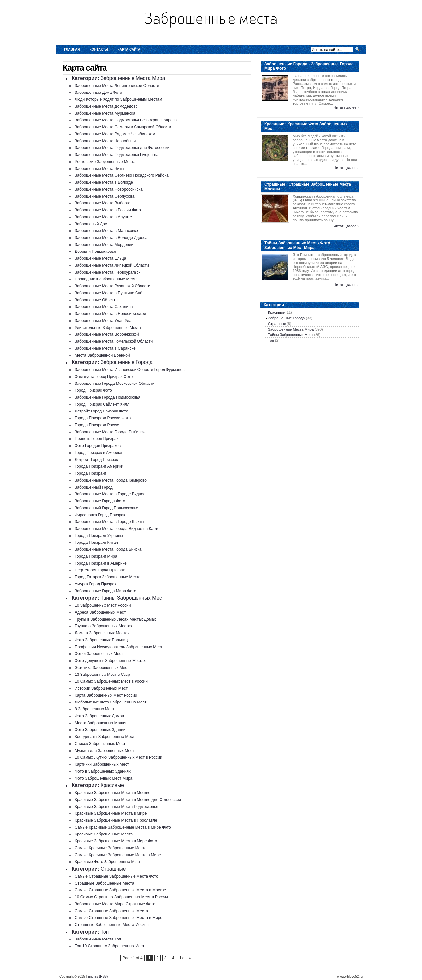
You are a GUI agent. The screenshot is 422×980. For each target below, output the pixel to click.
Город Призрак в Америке (98, 453)
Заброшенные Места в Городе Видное (110, 494)
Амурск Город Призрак (95, 584)
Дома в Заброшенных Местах (102, 633)
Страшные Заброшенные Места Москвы (112, 925)
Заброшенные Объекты (97, 300)
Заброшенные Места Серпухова (105, 196)
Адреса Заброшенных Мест (100, 612)
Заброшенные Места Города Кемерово (111, 480)
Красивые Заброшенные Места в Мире (111, 813)
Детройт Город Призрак (96, 460)
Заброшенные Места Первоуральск (108, 272)
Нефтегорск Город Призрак (100, 570)
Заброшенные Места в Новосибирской (110, 314)
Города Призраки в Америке (101, 563)
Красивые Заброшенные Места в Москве (113, 793)
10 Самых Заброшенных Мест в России (111, 681)
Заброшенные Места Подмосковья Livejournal (117, 155)
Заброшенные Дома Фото (98, 93)
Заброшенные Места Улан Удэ (103, 321)
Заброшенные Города (127, 362)
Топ (105, 932)
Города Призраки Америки (99, 466)
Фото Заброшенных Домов (99, 716)
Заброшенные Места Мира (133, 78)
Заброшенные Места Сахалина (104, 307)
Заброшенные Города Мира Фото (105, 591)
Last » (185, 958)
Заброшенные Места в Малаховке (106, 231)
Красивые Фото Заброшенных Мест (108, 862)
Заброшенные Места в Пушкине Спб (109, 293)
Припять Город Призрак (97, 439)
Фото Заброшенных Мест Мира (104, 778)
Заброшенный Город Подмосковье (106, 508)
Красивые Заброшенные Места (104, 834)
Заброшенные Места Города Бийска (108, 549)
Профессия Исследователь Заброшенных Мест (119, 647)
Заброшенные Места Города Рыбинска (111, 432)
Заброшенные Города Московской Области (115, 384)
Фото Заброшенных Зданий (100, 730)
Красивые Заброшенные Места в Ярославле (116, 820)
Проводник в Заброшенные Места (106, 279)
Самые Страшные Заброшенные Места (111, 911)
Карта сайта (129, 50)
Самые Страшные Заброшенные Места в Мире (119, 918)
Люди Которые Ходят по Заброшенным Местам (119, 99)
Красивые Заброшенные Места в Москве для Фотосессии (128, 800)
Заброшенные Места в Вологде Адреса (111, 238)
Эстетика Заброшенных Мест (102, 668)
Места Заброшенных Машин (101, 723)
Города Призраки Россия (98, 425)
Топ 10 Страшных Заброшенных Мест (110, 946)
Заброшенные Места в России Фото (108, 210)
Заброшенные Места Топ (98, 939)
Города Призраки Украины (99, 536)
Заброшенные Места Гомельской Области (114, 341)
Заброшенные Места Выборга (103, 203)
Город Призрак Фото (93, 390)
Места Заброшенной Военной (102, 355)
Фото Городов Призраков (98, 446)
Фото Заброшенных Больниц (101, 640)
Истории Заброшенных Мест (101, 688)
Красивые (112, 785)
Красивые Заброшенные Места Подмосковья (117, 807)
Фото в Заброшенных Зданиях (103, 771)
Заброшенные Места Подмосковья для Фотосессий (122, 148)
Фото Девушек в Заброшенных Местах (110, 661)
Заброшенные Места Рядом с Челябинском (115, 134)
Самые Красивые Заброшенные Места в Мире (118, 855)
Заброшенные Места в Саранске (105, 348)
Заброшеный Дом (91, 224)
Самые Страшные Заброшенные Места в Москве (120, 890)
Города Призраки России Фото (103, 418)
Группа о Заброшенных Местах (104, 626)
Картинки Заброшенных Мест (102, 764)
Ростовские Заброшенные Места (105, 162)
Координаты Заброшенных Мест (105, 737)
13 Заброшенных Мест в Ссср (102, 675)
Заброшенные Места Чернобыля (105, 141)
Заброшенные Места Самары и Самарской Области (123, 127)
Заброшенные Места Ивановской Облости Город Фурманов (130, 370)
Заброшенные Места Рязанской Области (113, 286)
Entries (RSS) (98, 977)
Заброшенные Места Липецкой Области (112, 265)
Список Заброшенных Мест (100, 744)
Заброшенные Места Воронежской (107, 334)
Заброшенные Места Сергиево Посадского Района (122, 175)
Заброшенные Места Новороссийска (109, 189)
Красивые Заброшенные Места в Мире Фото (116, 841)
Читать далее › (346, 107)
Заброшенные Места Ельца (100, 258)
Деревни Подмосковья (95, 252)
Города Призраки (90, 473)
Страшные (113, 869)
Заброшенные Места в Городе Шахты (109, 522)
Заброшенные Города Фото (100, 501)
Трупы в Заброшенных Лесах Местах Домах (115, 619)
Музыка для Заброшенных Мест (105, 751)
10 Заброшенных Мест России (103, 605)
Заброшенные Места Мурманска (105, 113)
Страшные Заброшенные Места (105, 883)
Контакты (99, 50)
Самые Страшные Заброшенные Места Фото (117, 876)
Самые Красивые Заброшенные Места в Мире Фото (123, 827)
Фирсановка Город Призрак (100, 515)
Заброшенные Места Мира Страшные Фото (115, 904)
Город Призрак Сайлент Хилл (102, 404)
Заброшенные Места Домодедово (106, 106)
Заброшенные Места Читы (99, 169)
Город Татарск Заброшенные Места (108, 577)
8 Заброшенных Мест (95, 709)
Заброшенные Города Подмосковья (108, 397)
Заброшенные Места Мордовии (104, 245)
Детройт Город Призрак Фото (102, 411)
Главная (72, 50)
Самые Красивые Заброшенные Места (111, 848)
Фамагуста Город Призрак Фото (104, 377)
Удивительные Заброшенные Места (108, 328)
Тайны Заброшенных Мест (132, 598)
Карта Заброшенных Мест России (106, 695)
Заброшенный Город (94, 487)
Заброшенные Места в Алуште (103, 217)
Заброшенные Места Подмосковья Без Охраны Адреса (126, 120)
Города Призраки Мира (96, 556)
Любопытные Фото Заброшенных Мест (111, 702)
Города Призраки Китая (96, 543)
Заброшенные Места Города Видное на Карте (117, 529)
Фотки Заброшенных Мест (99, 654)
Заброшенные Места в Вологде (104, 182)
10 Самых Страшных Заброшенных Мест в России (121, 897)
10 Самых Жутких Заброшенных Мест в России (119, 757)
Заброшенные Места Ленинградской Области (117, 86)
